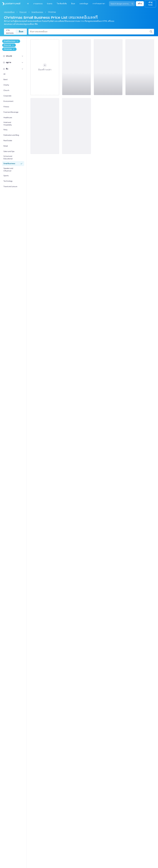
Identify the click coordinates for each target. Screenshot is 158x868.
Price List (23, 12)
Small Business (37, 12)
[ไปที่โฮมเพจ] (10, 4)
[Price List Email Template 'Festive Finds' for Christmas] (45, 126)
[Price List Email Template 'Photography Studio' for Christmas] (76, 67)
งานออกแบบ (10, 32)
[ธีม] (22, 69)
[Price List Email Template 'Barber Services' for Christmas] (108, 67)
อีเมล (21, 32)
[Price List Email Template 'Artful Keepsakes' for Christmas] (76, 126)
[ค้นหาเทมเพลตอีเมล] (90, 32)
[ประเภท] (22, 56)
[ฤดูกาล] (22, 63)
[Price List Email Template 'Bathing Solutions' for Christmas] (140, 67)
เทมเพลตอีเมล (9, 12)
